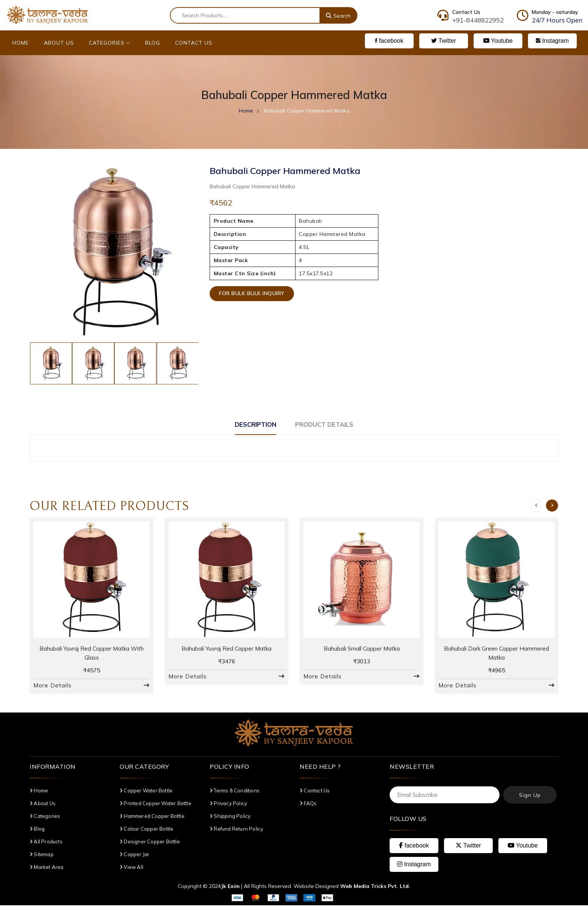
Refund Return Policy (236, 829)
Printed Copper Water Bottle (155, 804)
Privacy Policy (228, 804)
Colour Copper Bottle (146, 829)
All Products (46, 842)
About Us (59, 43)
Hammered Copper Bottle (152, 817)
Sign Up (530, 796)
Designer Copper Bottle (150, 842)
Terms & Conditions (235, 791)
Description (250, 424)
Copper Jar (134, 855)
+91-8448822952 (478, 20)
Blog (153, 43)
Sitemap (42, 855)
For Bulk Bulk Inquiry (254, 295)
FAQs (308, 804)
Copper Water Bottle (146, 791)
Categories (109, 43)
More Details (52, 686)
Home (21, 43)
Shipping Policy (230, 817)
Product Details (329, 424)
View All (131, 868)
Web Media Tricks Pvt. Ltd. (375, 887)
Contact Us (194, 43)
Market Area (47, 868)
